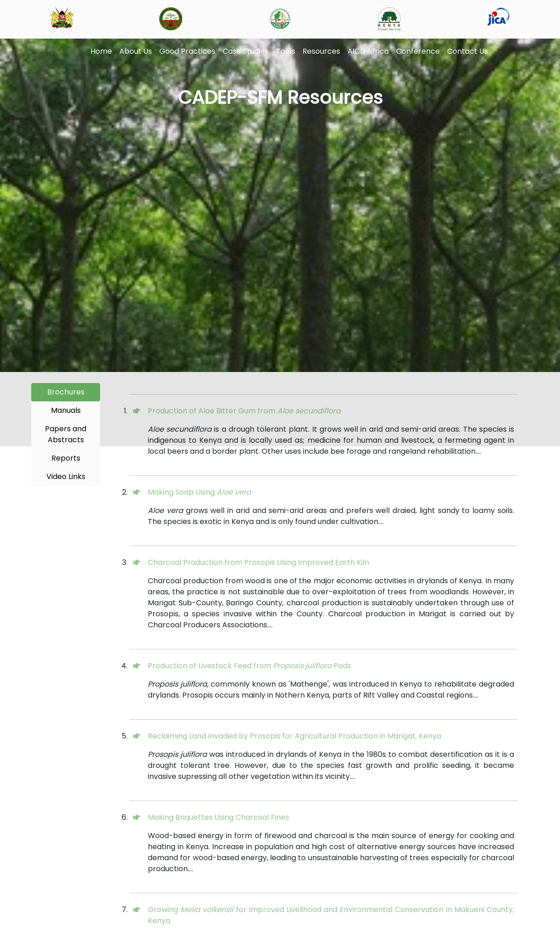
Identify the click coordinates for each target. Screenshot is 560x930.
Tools (286, 51)
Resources (321, 51)
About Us (136, 51)
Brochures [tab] (66, 392)
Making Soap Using (199, 492)
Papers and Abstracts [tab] (66, 434)
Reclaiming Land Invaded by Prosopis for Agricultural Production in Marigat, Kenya (294, 736)
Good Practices (187, 51)
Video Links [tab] (66, 476)
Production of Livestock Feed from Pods (249, 666)
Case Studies (246, 51)
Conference (418, 51)
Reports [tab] (66, 458)
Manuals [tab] (66, 410)
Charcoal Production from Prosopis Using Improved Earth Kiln (258, 562)
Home (101, 51)
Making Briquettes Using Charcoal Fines (218, 817)
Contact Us (468, 51)
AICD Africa (368, 51)
